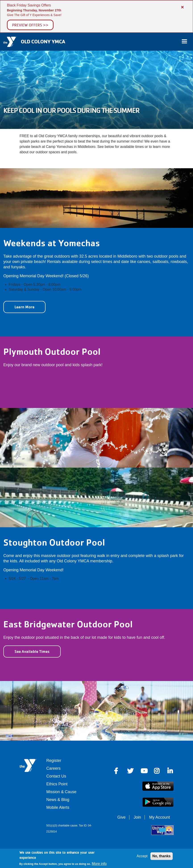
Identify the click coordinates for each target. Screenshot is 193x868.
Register (54, 761)
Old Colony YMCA (43, 41)
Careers (54, 768)
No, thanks (162, 856)
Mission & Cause (61, 792)
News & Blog (58, 800)
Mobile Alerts (58, 807)
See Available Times (32, 651)
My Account (159, 817)
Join (137, 817)
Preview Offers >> (30, 25)
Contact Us (56, 776)
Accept (142, 856)
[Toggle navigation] (184, 42)
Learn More (24, 307)
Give (121, 817)
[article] (96, 16)
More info (99, 864)
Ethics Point (57, 784)
